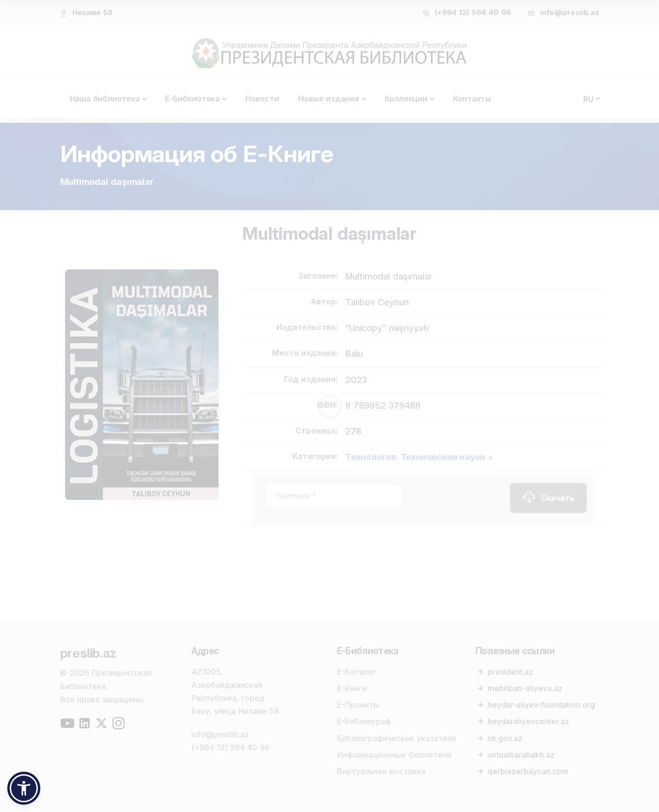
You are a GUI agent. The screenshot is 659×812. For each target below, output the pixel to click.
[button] (24, 788)
